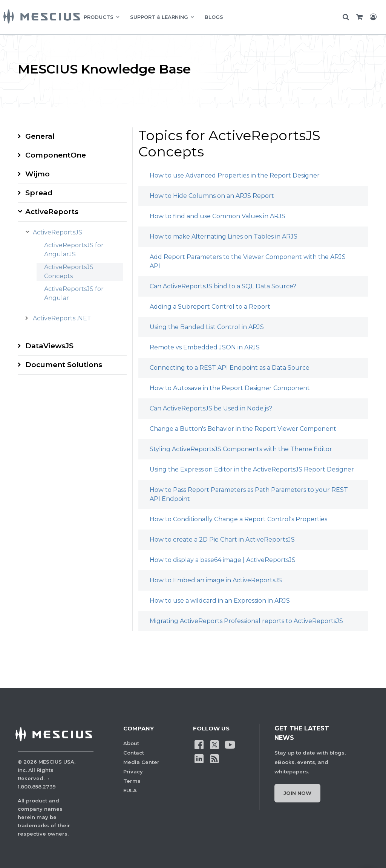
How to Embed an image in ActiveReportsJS (216, 580)
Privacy (133, 772)
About (131, 743)
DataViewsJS (49, 346)
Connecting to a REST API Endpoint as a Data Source (230, 368)
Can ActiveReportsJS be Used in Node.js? (211, 408)
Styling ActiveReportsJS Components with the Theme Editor (241, 449)
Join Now (297, 793)
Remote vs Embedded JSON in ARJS (205, 347)
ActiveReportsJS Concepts (69, 272)
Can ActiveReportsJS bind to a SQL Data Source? (223, 286)
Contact (134, 753)
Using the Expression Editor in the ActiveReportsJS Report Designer (252, 469)
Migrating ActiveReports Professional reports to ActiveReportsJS (246, 621)
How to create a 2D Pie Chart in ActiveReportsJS (222, 540)
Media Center (141, 762)
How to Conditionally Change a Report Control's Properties (238, 519)
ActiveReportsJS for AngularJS (74, 250)
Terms (132, 781)
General (40, 136)
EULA (130, 790)
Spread (39, 193)
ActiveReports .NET (62, 318)
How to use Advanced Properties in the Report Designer (235, 175)
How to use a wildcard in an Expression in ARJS (220, 601)
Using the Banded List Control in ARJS (207, 327)
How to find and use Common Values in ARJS (218, 216)
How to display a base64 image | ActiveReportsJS (223, 560)
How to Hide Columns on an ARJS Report (212, 196)
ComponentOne (56, 155)
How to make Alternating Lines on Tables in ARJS (224, 237)
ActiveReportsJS (57, 232)
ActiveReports (52, 212)
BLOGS (214, 17)
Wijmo (38, 174)
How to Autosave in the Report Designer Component (230, 388)
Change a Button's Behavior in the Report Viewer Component (243, 429)
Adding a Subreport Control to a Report (210, 307)
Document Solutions (64, 365)
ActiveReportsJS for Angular (74, 293)
